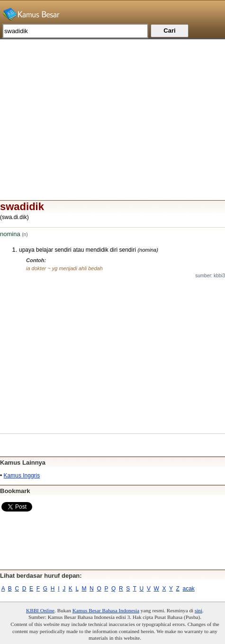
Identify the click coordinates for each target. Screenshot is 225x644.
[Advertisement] (112, 106)
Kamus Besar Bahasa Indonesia (106, 610)
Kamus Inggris (22, 476)
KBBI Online (40, 610)
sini (198, 610)
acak (189, 589)
